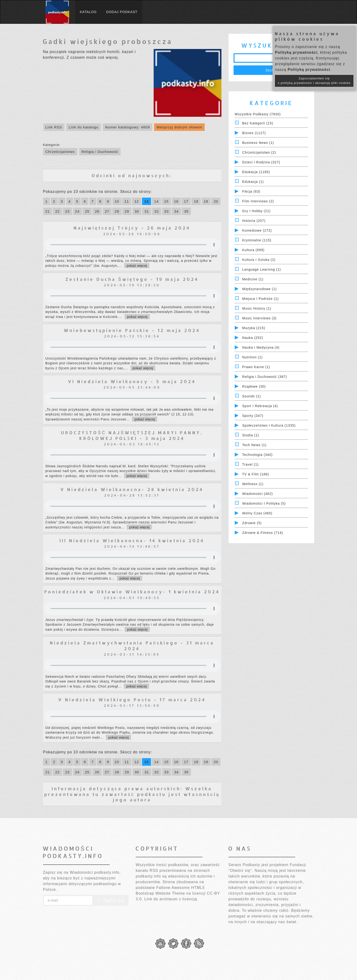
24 (77, 211)
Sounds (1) (251, 396)
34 (176, 211)
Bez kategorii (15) (258, 123)
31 (147, 211)
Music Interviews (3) (259, 318)
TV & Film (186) (256, 474)
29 (127, 211)
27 (107, 211)
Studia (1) (251, 435)
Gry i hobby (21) (256, 211)
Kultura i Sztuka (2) (259, 260)
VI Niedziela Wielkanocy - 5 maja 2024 (132, 381)
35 (186, 211)
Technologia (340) (257, 455)
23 (67, 211)
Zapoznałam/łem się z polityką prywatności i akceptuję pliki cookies (314, 81)
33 (167, 211)
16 (176, 201)
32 (157, 211)
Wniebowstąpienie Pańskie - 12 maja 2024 (132, 330)
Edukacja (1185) (256, 172)
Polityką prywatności (296, 52)
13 (147, 201)
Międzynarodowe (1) (259, 289)
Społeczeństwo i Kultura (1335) (269, 425)
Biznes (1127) (254, 133)
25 (87, 211)
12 (137, 201)
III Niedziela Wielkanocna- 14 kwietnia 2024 (132, 540)
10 (117, 201)
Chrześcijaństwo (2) (259, 152)
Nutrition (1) (252, 357)
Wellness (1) (253, 484)
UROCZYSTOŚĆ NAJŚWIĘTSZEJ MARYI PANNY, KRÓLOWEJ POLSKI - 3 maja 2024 (132, 435)
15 (166, 201)
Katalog (88, 12)
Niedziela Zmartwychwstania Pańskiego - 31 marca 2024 (132, 645)
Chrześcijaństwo (60, 152)
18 (196, 201)
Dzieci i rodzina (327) (261, 162)
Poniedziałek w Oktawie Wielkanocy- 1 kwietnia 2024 (132, 592)
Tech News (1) (254, 445)
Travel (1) (250, 464)
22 (57, 211)
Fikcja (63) (251, 191)
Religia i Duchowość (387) (264, 377)
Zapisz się (110, 900)
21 (48, 211)
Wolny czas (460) (257, 513)
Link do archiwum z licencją (171, 899)
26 (97, 211)
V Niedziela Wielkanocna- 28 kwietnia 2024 (132, 489)
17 (186, 201)
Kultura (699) (253, 250)
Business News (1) (258, 143)
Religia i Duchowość (100, 152)
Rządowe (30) (254, 386)
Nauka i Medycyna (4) (261, 347)
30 (137, 211)
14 (156, 201)
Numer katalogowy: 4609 (127, 127)
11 (127, 201)
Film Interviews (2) (258, 201)
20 (216, 201)
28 (117, 211)
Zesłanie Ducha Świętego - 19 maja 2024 (132, 279)
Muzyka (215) (254, 328)
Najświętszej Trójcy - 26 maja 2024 (132, 228)
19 (206, 201)
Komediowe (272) (257, 230)
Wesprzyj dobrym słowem (179, 127)
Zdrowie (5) (252, 523)
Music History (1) (257, 308)
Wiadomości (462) (257, 494)
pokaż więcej (137, 266)
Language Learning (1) (262, 269)
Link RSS (54, 127)
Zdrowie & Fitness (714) (263, 533)
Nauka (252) (253, 338)
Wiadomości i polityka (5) (264, 503)
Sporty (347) (253, 416)
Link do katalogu (84, 127)
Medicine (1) (253, 279)
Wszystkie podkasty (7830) (258, 114)
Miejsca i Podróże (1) (260, 299)
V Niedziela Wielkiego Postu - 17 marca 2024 (132, 700)
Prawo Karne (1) (256, 367)
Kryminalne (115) (257, 240)
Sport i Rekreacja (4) (260, 406)
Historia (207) (254, 221)
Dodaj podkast (122, 12)
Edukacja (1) (253, 182)
